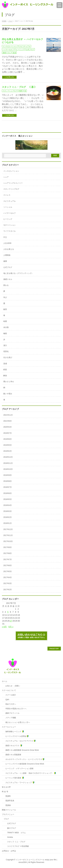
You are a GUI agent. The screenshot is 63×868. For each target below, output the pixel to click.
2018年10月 (8, 469)
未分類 (6, 327)
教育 (5, 309)
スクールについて (9, 690)
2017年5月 (8, 571)
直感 (14, 53)
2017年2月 (8, 590)
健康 (5, 261)
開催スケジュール (9, 810)
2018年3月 (8, 511)
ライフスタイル (10, 231)
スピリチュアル (25, 46)
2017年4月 (8, 577)
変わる (6, 285)
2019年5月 (8, 445)
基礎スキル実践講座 (12, 755)
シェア (6, 177)
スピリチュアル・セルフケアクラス (20, 741)
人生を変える (9, 249)
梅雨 (21, 91)
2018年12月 (8, 457)
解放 (5, 376)
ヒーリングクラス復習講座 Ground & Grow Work (24, 764)
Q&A (6, 700)
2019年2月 (8, 451)
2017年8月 (8, 553)
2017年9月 (8, 547)
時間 (5, 321)
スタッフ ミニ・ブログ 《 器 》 (19, 87)
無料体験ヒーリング (14, 731)
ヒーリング (20, 50)
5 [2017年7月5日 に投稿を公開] (8, 612)
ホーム (5, 681)
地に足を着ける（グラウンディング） (18, 273)
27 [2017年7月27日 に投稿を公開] (11, 621)
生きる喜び (8, 357)
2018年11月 (8, 463)
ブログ (6, 819)
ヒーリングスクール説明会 (16, 736)
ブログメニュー (8, 814)
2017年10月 (8, 541)
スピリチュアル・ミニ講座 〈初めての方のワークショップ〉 (30, 773)
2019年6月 (8, 439)
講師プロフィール (12, 713)
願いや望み (8, 394)
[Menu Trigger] (59, 5)
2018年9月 (8, 475)
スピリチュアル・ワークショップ (19, 782)
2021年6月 (8, 421)
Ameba (8, 837)
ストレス (7, 195)
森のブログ (10, 828)
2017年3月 (8, 583)
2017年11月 (8, 535)
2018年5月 (8, 499)
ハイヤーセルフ (8, 50)
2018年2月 (8, 517)
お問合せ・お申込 (9, 851)
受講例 (7, 805)
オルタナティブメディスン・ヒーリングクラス (24, 759)
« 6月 (4, 627)
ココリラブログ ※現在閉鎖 (16, 846)
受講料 (7, 796)
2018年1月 (8, 523)
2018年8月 (8, 481)
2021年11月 (8, 415)
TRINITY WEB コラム (15, 833)
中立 (5, 237)
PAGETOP (54, 649)
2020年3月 (8, 427)
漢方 (5, 345)
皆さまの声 (6, 787)
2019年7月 (8, 433)
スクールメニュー (9, 727)
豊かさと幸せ (9, 382)
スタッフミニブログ (10, 91)
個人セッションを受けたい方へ (17, 722)
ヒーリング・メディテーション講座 (19, 769)
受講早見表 (9, 801)
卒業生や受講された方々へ (15, 709)
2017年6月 (8, 565)
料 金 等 (5, 792)
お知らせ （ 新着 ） (12, 686)
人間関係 (7, 255)
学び (5, 297)
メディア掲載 (10, 718)
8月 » (11, 627)
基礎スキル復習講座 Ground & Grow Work (21, 750)
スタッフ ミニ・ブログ (14, 842)
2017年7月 (8, 559)
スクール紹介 (10, 695)
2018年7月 (8, 487)
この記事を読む (9, 77)
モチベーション (10, 225)
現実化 (6, 351)
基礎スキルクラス (13, 746)
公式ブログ (30, 50)
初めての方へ (10, 704)
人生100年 (7, 243)
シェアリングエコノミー (13, 183)
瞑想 (5, 370)
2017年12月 (8, 529)
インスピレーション (10, 46)
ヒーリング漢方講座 (14, 778)
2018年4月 (8, 505)
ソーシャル (8, 207)
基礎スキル (7, 53)
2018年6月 (8, 493)
